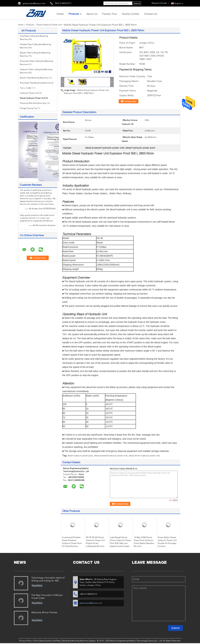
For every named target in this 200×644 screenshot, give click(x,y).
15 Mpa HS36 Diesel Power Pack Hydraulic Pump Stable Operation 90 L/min (144, 542)
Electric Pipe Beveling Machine (34, 78)
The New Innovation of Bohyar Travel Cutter (47, 596)
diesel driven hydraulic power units (144, 456)
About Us (92, 14)
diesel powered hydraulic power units (111, 456)
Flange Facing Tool (29, 108)
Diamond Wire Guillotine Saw (33, 103)
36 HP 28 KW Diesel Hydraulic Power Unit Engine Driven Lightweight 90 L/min (95, 542)
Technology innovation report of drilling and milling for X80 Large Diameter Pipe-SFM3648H (48, 579)
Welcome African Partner (44, 612)
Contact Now (130, 101)
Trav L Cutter (26, 88)
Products (74, 14)
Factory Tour (110, 14)
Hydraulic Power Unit (29, 93)
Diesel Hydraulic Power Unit (49, 25)
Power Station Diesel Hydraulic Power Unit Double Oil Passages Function (167, 542)
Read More (37, 586)
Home (60, 14)
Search (137, 3)
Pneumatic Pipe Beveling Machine (35, 83)
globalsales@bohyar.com (34, 3)
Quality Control (130, 14)
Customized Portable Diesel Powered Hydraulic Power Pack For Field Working (72, 542)
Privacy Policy (26, 641)
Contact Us (151, 14)
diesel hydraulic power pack (80, 456)
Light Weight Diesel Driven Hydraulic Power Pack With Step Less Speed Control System (120, 542)
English (179, 3)
